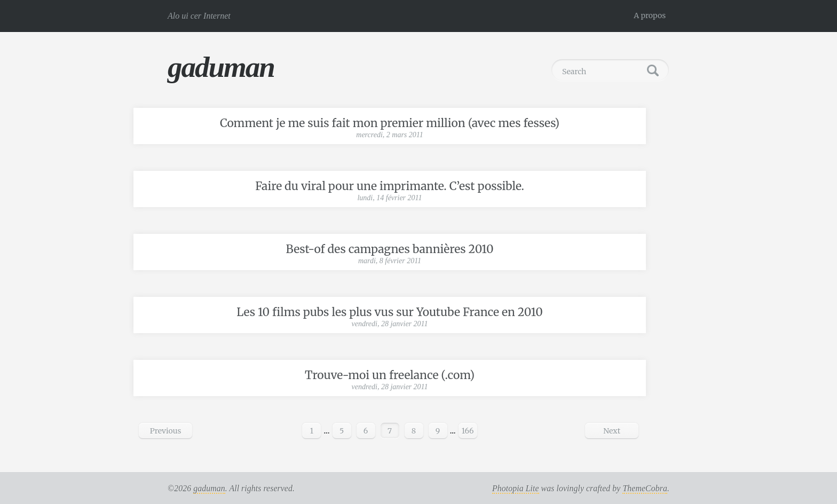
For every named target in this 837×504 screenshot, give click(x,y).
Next (612, 431)
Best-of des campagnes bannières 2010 (390, 249)
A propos (650, 15)
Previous (166, 431)
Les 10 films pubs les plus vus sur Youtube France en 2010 (389, 312)
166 (468, 431)
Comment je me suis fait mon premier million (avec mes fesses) (390, 123)
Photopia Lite (516, 488)
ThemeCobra (645, 488)
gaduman (221, 67)
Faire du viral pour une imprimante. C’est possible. (390, 186)
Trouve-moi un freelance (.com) (390, 375)
